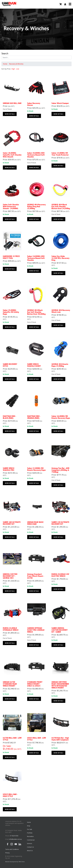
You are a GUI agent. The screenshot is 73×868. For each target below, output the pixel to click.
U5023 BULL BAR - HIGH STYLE (10, 795)
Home (5, 64)
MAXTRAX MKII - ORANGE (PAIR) (34, 417)
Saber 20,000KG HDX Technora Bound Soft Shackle (36, 155)
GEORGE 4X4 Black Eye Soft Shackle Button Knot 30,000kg (36, 312)
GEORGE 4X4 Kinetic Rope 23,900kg (60, 365)
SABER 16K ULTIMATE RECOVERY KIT (12, 523)
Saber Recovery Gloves (34, 104)
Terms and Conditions (12, 849)
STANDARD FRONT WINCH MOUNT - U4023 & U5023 (35, 684)
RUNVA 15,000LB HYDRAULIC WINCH (11, 629)
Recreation (30, 836)
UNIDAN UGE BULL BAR (12, 103)
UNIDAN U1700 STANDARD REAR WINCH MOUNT (10, 684)
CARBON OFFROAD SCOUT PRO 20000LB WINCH (36, 630)
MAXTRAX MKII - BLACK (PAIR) (9, 417)
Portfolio (30, 833)
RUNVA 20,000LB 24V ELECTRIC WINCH (60, 575)
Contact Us (30, 847)
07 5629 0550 (14, 836)
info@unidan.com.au (15, 839)
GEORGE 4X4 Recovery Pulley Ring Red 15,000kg (36, 206)
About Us (30, 851)
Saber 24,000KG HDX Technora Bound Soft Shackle (36, 258)
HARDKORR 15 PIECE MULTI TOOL (11, 257)
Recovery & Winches (16, 64)
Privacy (7, 853)
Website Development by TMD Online (15, 862)
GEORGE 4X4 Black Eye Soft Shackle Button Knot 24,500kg (61, 206)
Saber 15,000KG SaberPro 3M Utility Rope (11, 312)
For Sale (30, 829)
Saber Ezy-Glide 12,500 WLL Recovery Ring (60, 258)
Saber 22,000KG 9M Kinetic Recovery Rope (36, 469)
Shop (29, 826)
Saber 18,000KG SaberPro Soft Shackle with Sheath (12, 155)
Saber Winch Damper (60, 103)
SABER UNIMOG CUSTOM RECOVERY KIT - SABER (60, 630)
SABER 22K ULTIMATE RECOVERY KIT (60, 523)
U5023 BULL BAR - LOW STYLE (36, 739)
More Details (10, 114)
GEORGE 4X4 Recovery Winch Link (61, 311)
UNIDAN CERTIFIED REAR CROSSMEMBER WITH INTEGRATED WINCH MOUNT (60, 685)
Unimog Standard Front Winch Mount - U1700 (36, 576)
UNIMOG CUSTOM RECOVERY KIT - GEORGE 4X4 (10, 576)
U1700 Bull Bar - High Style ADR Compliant (60, 739)
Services (30, 843)
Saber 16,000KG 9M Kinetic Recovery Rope (61, 417)
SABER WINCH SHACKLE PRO (9, 469)
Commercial (31, 840)
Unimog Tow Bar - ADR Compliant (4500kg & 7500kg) (60, 470)
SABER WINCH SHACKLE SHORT (34, 365)
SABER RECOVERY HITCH (10, 365)
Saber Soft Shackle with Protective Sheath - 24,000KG (11, 206)
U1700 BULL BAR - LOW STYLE (12, 739)
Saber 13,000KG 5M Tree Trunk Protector (60, 154)
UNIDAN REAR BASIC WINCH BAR (35, 523)
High (13, 69)
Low (18, 69)
